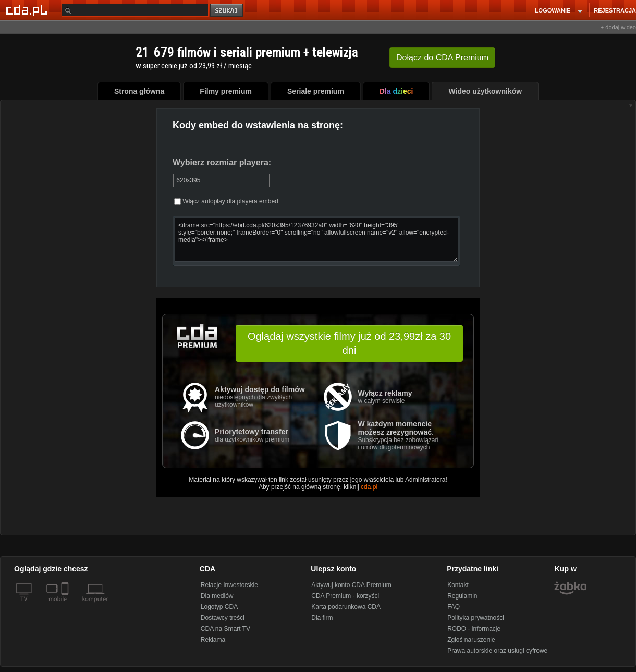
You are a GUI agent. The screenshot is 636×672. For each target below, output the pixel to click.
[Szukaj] (135, 10)
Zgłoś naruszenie (471, 640)
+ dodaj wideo (618, 27)
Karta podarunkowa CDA (346, 607)
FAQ (454, 607)
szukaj (227, 11)
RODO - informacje (474, 629)
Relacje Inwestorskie (229, 585)
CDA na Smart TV (225, 629)
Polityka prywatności (476, 618)
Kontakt (458, 585)
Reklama (213, 640)
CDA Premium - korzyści (345, 596)
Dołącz (442, 58)
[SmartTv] (66, 605)
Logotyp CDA (219, 607)
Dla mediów (217, 596)
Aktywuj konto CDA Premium (351, 585)
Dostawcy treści (223, 618)
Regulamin (462, 596)
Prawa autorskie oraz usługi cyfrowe (497, 651)
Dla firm (322, 618)
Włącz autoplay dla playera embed (226, 201)
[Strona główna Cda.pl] (28, 10)
